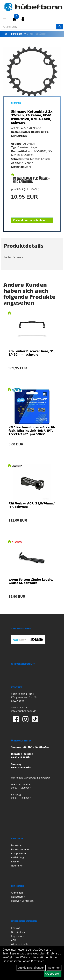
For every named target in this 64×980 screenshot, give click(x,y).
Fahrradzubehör (20, 849)
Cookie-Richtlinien (33, 961)
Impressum (18, 936)
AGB (13, 940)
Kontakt (15, 928)
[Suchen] (60, 27)
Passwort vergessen (22, 901)
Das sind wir (18, 932)
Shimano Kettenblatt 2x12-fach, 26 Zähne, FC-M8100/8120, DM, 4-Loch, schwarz (32, 117)
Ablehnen (54, 968)
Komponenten (19, 34)
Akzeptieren (53, 974)
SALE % (15, 861)
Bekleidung (17, 857)
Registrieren (18, 897)
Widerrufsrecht (20, 944)
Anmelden (17, 893)
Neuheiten (17, 866)
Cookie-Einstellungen (31, 968)
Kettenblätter (38, 34)
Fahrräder (17, 845)
